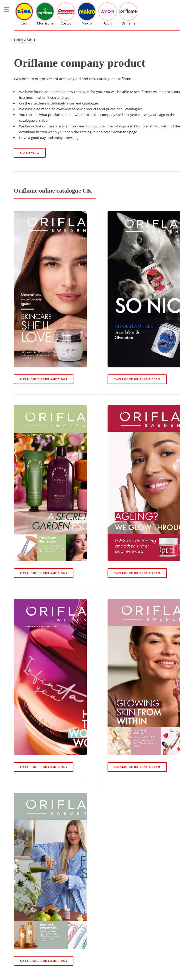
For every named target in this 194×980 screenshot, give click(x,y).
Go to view (30, 153)
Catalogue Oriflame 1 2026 (43, 961)
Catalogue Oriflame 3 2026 (43, 767)
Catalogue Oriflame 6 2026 (137, 379)
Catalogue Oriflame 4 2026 (137, 573)
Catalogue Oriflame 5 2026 (43, 573)
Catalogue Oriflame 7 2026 (43, 379)
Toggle (9, 10)
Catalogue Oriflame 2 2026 (137, 767)
